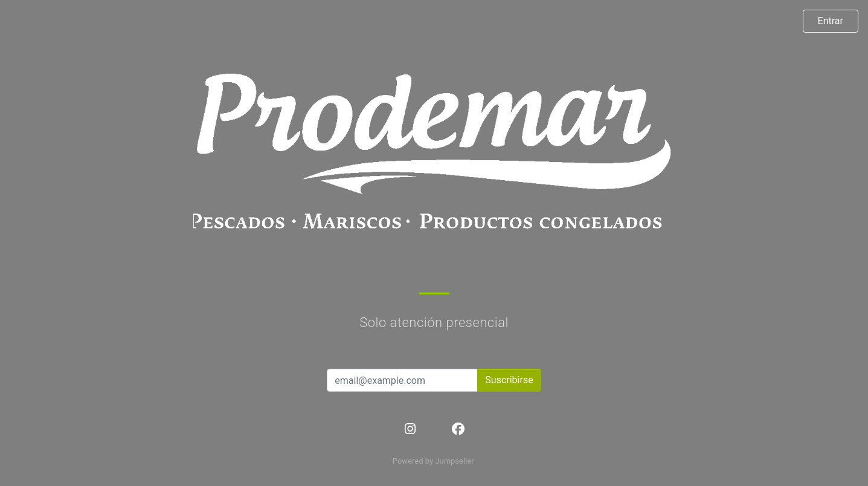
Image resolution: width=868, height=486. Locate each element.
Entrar (831, 21)
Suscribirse (509, 380)
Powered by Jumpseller (433, 461)
